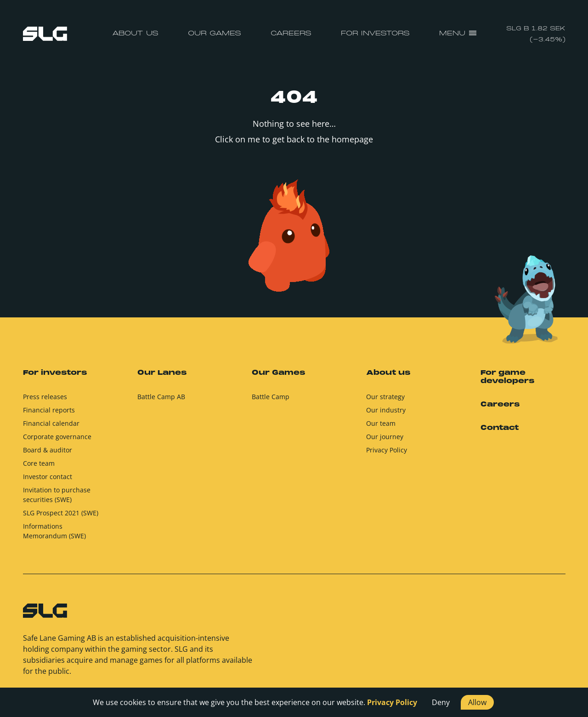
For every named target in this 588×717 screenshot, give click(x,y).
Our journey (385, 437)
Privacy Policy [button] (392, 702)
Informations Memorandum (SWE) (54, 531)
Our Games (215, 34)
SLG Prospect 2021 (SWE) (61, 513)
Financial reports (49, 410)
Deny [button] (441, 702)
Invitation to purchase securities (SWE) (57, 495)
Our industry (386, 410)
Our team (381, 423)
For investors (375, 34)
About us (135, 34)
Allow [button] (477, 702)
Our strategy (385, 397)
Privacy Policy (387, 450)
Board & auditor (48, 450)
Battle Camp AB (161, 397)
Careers (291, 34)
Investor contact (48, 477)
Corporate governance (57, 437)
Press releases (45, 397)
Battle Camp (271, 397)
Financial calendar (51, 423)
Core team (39, 463)
